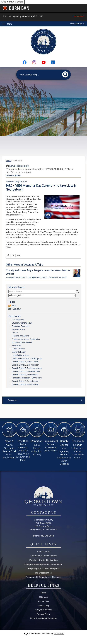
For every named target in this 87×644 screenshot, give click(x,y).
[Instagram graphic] (34, 62)
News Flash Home (19, 166)
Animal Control (43, 552)
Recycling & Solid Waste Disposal (44, 568)
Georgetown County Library (43, 556)
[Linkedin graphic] (53, 62)
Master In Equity (19, 352)
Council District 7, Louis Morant (25, 375)
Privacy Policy (43, 614)
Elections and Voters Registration (26, 339)
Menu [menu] (10, 24)
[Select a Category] (42, 295)
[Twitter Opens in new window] (13, 256)
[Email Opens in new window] (19, 256)
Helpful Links (44, 585)
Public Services (18, 349)
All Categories (18, 320)
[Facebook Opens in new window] (8, 256)
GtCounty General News (22, 323)
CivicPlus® (59, 634)
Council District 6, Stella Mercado (26, 371)
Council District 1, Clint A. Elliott (25, 362)
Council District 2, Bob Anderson (25, 365)
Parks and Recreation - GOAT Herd (27, 378)
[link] (77, 24)
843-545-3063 (47, 536)
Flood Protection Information (43, 618)
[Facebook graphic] (25, 62)
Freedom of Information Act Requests (43, 577)
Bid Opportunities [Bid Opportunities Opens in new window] (44, 573)
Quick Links (43, 544)
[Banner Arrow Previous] (6, 321)
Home (8, 161)
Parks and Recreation (21, 326)
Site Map (43, 597)
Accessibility (43, 605)
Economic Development (22, 342)
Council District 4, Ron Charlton (25, 384)
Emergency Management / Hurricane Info (43, 564)
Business (13, 400)
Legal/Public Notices (20, 355)
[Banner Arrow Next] (81, 321)
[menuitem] (43, 400)
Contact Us (43, 601)
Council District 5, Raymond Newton (27, 368)
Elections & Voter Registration (44, 560)
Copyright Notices (43, 610)
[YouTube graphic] (44, 62)
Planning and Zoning (21, 336)
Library (15, 333)
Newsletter (16, 345)
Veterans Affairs (18, 329)
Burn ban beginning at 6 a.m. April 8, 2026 (43, 16)
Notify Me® (17, 309)
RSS (14, 306)
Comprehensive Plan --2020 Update (27, 359)
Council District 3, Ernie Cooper (25, 381)
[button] (66, 74)
